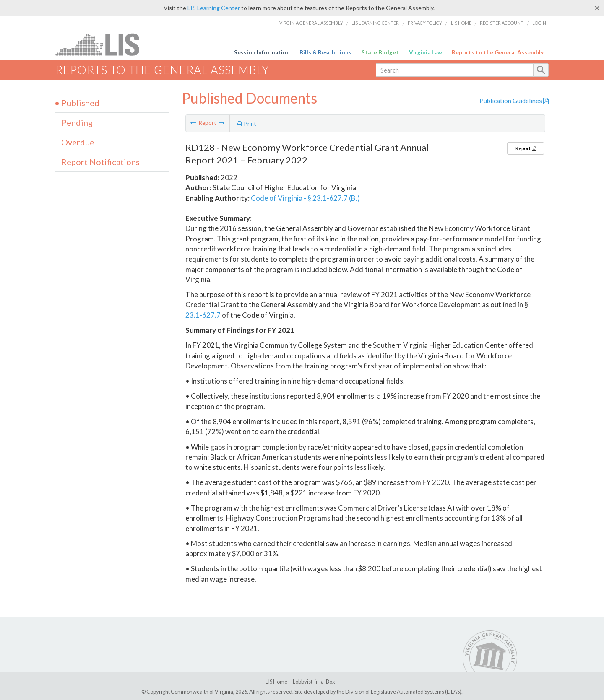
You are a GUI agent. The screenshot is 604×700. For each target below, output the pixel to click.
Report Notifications (100, 162)
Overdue (78, 142)
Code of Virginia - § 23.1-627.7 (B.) (305, 198)
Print (247, 124)
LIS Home (461, 23)
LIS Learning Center (214, 8)
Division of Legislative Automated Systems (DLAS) (403, 692)
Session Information (262, 52)
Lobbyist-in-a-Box (314, 682)
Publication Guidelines (514, 101)
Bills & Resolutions (325, 52)
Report (526, 148)
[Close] (597, 8)
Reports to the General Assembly (498, 52)
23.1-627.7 (203, 315)
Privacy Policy (425, 23)
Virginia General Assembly (311, 23)
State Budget (380, 52)
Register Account (502, 23)
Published (80, 103)
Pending (77, 122)
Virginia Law (426, 52)
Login (539, 23)
